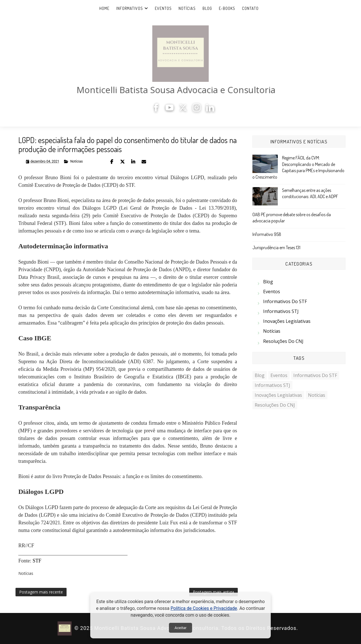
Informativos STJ (281, 311)
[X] (185, 110)
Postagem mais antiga (213, 592)
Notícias (187, 8)
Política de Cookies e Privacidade (204, 608)
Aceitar (180, 628)
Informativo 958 (267, 234)
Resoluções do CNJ (283, 341)
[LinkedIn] (212, 110)
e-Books (227, 8)
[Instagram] (198, 110)
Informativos (130, 8)
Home (104, 8)
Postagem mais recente (41, 592)
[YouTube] (171, 110)
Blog (207, 8)
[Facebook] (158, 110)
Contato (250, 8)
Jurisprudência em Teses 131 (276, 247)
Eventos (163, 8)
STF (37, 561)
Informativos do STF (285, 301)
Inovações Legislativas (287, 321)
